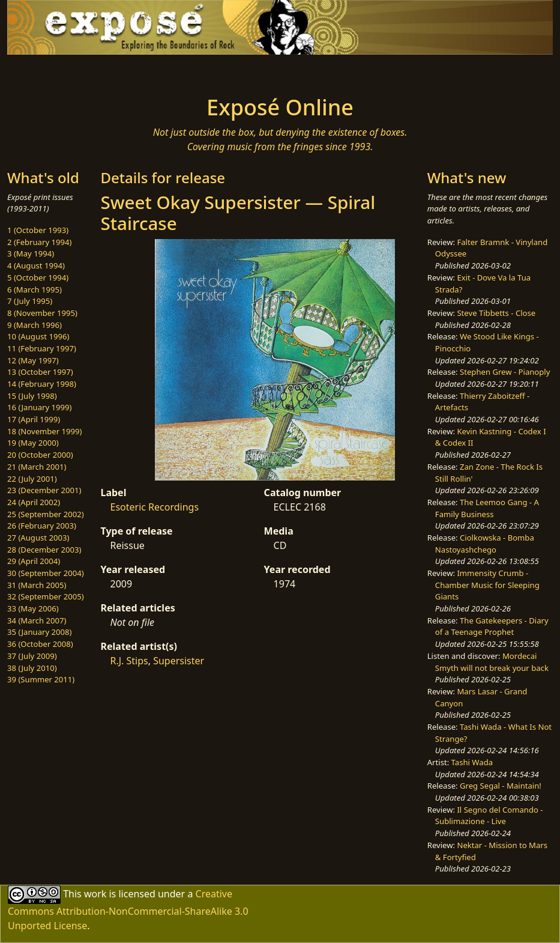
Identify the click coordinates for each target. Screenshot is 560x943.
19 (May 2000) (33, 443)
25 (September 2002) (46, 514)
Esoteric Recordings (154, 507)
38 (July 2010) (32, 668)
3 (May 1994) (31, 253)
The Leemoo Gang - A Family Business (487, 508)
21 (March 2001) (37, 467)
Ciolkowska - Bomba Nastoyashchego (485, 544)
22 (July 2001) (32, 479)
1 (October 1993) (38, 230)
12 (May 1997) (33, 360)
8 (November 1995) (42, 313)
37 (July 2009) (32, 656)
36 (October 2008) (40, 644)
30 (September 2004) (46, 573)
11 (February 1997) (42, 348)
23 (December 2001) (44, 490)
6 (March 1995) (35, 290)
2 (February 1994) (39, 242)
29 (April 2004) (34, 561)
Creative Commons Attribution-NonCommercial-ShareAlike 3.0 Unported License (128, 910)
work (95, 894)
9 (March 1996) (35, 325)
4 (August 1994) (36, 265)
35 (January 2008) (39, 632)
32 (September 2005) (46, 596)
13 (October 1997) (40, 372)
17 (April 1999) (34, 419)
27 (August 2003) (38, 538)
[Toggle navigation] (95, 71)
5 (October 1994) (38, 277)
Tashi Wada (472, 762)
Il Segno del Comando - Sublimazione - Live (489, 816)
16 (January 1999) (39, 407)
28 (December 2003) (44, 550)
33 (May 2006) (33, 608)
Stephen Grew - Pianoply (505, 372)
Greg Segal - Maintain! (501, 786)
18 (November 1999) (45, 431)
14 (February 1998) (42, 384)
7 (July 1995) (30, 301)
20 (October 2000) (40, 455)
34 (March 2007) (37, 620)
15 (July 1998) (32, 396)
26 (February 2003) (42, 526)
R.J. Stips (129, 661)
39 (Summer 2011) (41, 679)
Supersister (179, 661)
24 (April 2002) (34, 502)
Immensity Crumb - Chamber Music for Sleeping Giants (487, 585)
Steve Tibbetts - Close (496, 313)
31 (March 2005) (37, 585)
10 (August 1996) (38, 336)
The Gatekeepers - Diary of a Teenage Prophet (492, 626)
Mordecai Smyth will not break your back (492, 662)
